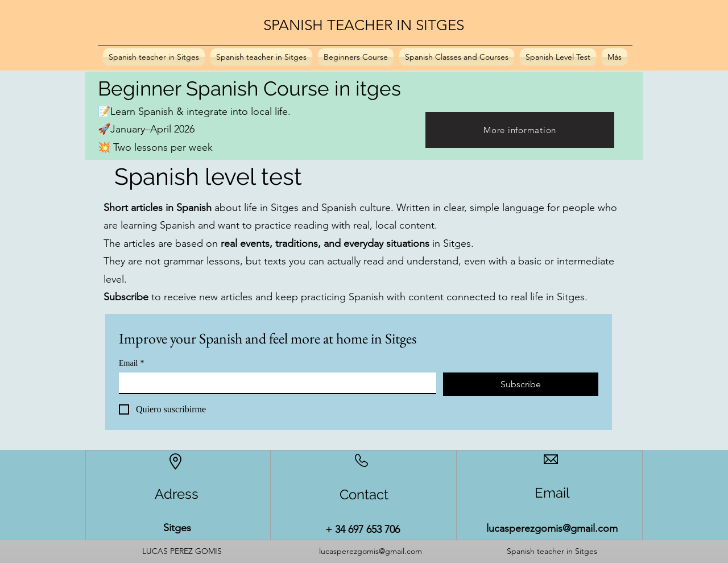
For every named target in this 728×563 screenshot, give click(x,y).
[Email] (274, 383)
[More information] (520, 130)
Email (131, 363)
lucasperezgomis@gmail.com (552, 528)
